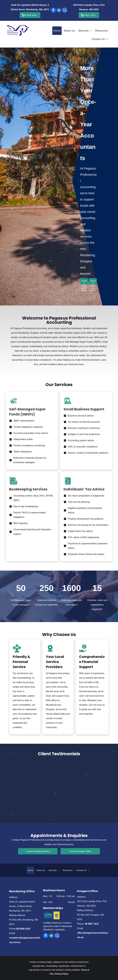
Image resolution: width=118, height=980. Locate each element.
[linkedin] (59, 10)
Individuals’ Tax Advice (84, 489)
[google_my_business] (65, 10)
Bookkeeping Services (28, 489)
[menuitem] (58, 31)
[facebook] (53, 10)
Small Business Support (84, 409)
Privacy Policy (62, 974)
